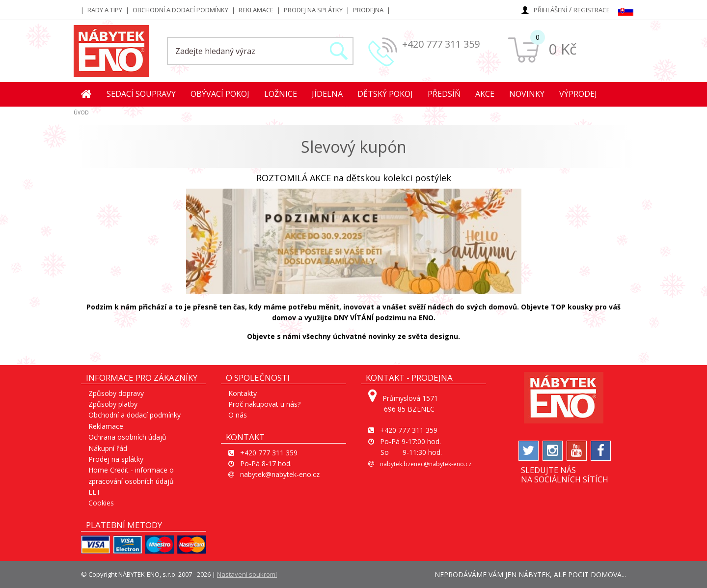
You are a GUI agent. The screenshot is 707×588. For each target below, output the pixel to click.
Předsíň (444, 94)
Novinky (527, 94)
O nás (238, 415)
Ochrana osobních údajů (127, 437)
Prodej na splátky (313, 10)
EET (95, 492)
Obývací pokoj (220, 94)
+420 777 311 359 (441, 44)
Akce (485, 94)
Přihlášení (550, 10)
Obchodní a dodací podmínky (180, 10)
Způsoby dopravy (116, 393)
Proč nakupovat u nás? (264, 404)
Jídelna (327, 94)
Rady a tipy (105, 10)
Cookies (101, 503)
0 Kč (562, 49)
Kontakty (243, 393)
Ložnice (281, 94)
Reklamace (256, 10)
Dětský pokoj (385, 94)
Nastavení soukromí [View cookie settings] (247, 574)
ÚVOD (81, 112)
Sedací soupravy (141, 94)
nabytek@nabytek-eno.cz (280, 474)
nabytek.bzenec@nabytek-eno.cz (426, 464)
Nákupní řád (108, 448)
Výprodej (578, 94)
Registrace (592, 10)
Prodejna (368, 10)
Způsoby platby (113, 404)
